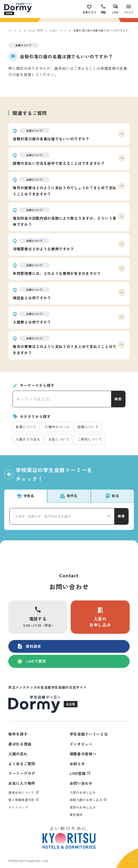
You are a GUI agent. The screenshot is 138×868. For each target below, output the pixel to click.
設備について (88, 427)
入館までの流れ (28, 439)
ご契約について (90, 439)
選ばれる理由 (20, 744)
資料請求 (29, 646)
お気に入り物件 (22, 783)
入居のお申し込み (100, 617)
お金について (58, 30)
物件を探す (18, 734)
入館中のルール (57, 427)
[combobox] (62, 516)
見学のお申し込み (83, 807)
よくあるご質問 (33, 30)
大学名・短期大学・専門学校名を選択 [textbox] (43, 516)
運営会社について (22, 792)
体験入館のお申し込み (86, 800)
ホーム (13, 30)
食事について (26, 427)
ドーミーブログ (22, 773)
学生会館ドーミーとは (89, 734)
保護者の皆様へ (83, 754)
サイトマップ (18, 807)
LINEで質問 (31, 661)
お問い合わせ (81, 783)
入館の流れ (18, 754)
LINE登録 (78, 773)
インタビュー (81, 744)
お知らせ (77, 764)
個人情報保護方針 (22, 800)
